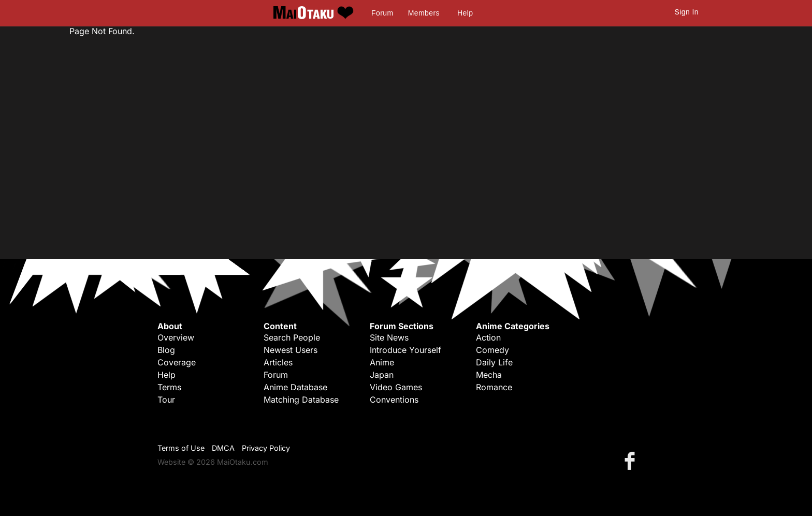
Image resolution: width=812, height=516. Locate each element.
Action (488, 337)
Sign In (687, 12)
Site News (389, 337)
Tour (166, 400)
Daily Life (494, 362)
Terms (169, 387)
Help (465, 13)
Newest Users (291, 350)
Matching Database (301, 400)
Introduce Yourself (405, 350)
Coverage (177, 362)
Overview (176, 337)
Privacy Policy (266, 448)
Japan (382, 375)
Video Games (396, 387)
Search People (292, 337)
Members (424, 13)
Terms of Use (181, 448)
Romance (494, 387)
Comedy (492, 350)
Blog (166, 350)
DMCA (223, 448)
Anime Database (295, 387)
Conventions (394, 400)
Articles (278, 362)
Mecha (489, 375)
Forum (382, 13)
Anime (382, 362)
